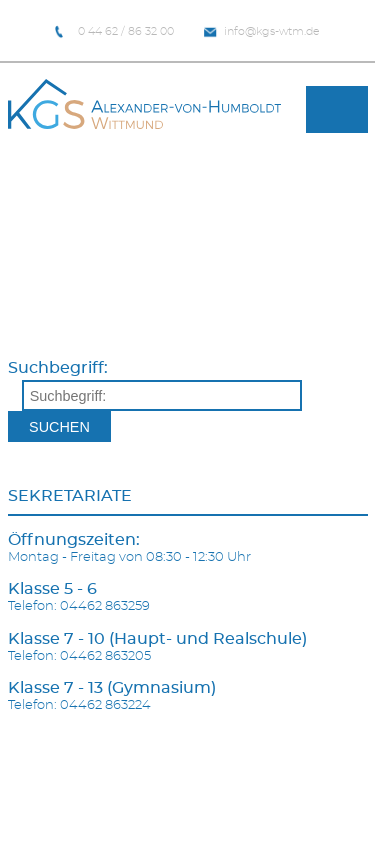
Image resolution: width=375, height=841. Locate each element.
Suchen (59, 427)
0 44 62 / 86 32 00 (114, 32)
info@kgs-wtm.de (262, 32)
